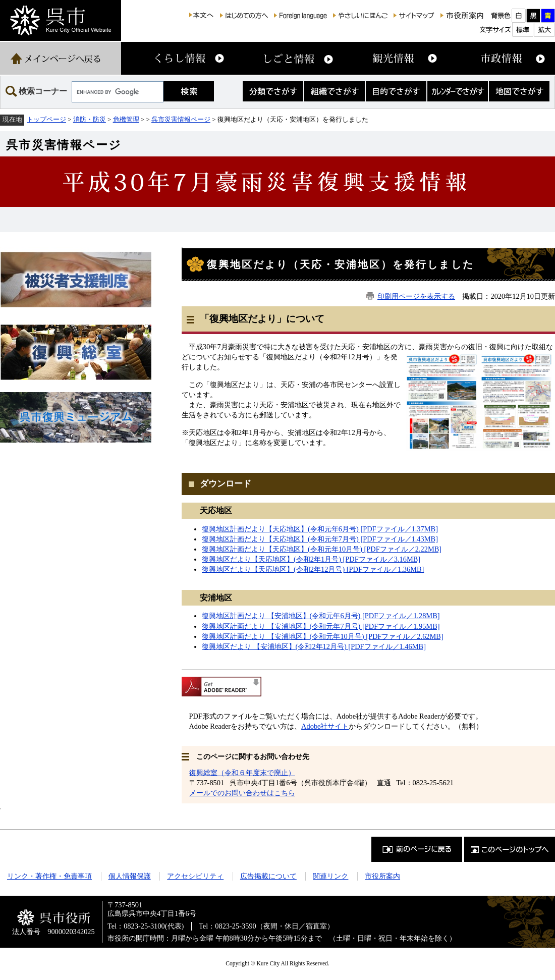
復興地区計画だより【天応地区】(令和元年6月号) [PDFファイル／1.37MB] (320, 529)
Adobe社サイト (325, 726)
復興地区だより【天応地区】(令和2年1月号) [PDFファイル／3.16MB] (311, 559)
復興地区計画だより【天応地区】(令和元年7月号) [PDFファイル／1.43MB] (320, 539)
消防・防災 (90, 119)
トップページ (46, 119)
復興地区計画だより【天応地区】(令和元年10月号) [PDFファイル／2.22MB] (322, 549)
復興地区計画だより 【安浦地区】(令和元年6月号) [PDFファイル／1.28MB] (321, 616)
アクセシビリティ (195, 876)
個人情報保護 (130, 876)
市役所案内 (382, 876)
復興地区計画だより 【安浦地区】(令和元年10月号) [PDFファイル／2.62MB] (323, 636)
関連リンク (330, 876)
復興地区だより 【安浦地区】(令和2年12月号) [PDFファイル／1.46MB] (314, 646)
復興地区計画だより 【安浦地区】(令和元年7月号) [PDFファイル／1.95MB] (321, 626)
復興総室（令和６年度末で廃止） (242, 773)
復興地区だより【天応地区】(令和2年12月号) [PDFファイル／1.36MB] (313, 569)
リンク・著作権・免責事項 (49, 876)
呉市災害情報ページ (181, 119)
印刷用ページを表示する (416, 296)
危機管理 (126, 119)
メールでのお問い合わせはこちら (242, 793)
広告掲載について (268, 876)
